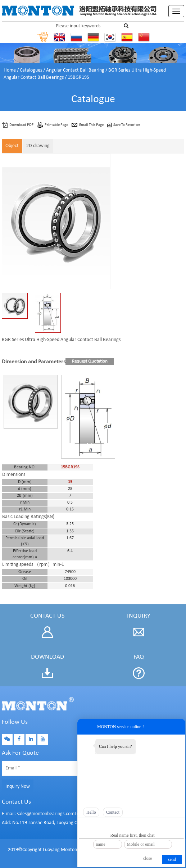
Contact (113, 812)
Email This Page (92, 125)
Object (12, 146)
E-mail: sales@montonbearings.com (38, 814)
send (172, 859)
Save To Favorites (127, 125)
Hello (91, 812)
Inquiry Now (18, 787)
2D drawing (38, 146)
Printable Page (57, 125)
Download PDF (22, 125)
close (148, 858)
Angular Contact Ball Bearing (75, 70)
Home (10, 70)
